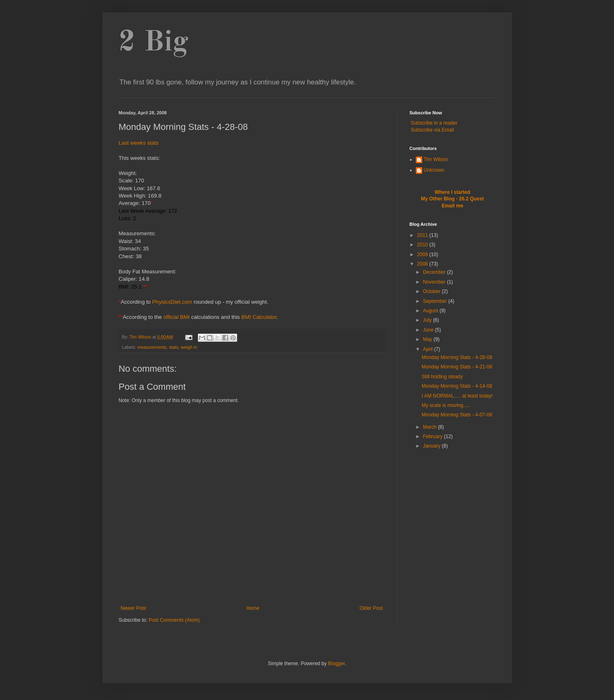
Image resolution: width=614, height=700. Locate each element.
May (428, 339)
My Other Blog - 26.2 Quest (452, 199)
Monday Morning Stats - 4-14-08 (457, 386)
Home (253, 608)
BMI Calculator (259, 317)
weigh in (189, 347)
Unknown (434, 170)
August (431, 311)
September (435, 301)
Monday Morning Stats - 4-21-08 (457, 367)
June (429, 330)
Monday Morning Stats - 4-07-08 (457, 415)
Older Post (371, 608)
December (435, 272)
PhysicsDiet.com (172, 302)
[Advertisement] (252, 592)
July (428, 320)
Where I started (452, 192)
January (432, 446)
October (432, 291)
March (430, 427)
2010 (423, 245)
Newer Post (134, 608)
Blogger (336, 664)
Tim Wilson (436, 159)
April (428, 349)
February (433, 436)
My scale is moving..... (446, 405)
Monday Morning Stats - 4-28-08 (457, 357)
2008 (423, 264)
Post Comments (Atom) (174, 620)
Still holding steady (442, 377)
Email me (452, 206)
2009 (423, 255)
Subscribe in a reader (434, 123)
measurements (152, 347)
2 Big (154, 43)
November (435, 282)
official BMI (177, 317)
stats (174, 347)
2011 (423, 235)
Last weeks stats (139, 143)
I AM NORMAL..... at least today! (457, 396)
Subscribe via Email (432, 130)
